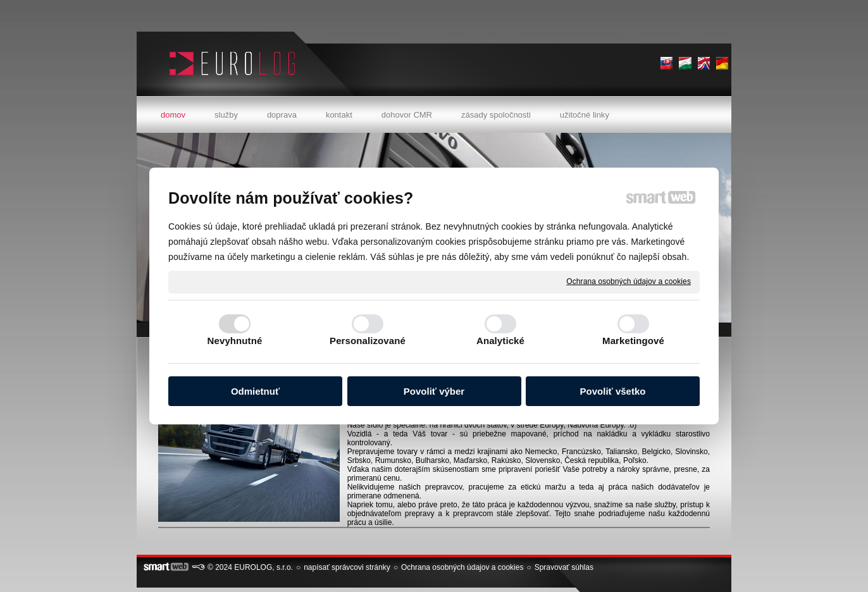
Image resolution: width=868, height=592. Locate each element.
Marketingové (633, 341)
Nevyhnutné (235, 341)
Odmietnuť (255, 391)
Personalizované (368, 341)
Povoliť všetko (613, 391)
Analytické (500, 341)
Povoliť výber (434, 391)
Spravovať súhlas (564, 567)
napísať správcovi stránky (347, 567)
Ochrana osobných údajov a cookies (629, 281)
